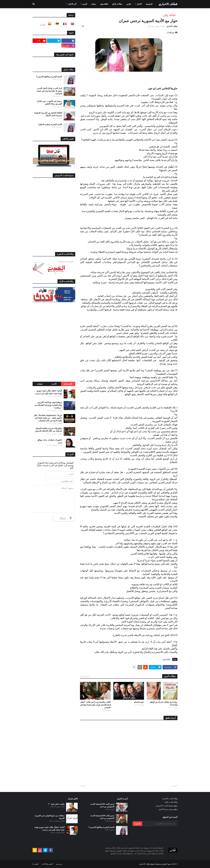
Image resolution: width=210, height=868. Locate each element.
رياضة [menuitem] (94, 4)
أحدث (174, 786)
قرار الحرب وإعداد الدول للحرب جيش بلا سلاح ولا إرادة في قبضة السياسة (49, 91)
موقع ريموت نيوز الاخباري (168, 809)
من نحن (59, 864)
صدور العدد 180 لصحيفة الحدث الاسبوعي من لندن (102, 817)
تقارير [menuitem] (129, 4)
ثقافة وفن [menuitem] (104, 4)
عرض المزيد (85, 676)
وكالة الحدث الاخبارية (170, 799)
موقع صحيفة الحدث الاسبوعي (166, 806)
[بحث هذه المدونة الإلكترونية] (160, 824)
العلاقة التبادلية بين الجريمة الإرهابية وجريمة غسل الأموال (48, 114)
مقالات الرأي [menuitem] (117, 4)
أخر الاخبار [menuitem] (72, 4)
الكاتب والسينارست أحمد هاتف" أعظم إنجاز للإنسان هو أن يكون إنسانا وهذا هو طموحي (96, 705)
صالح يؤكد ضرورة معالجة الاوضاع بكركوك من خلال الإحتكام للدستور (49, 430)
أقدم (83, 786)
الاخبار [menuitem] (139, 4)
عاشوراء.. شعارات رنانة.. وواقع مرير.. (50, 441)
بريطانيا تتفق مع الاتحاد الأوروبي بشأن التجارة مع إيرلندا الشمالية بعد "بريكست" (48, 405)
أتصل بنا (36, 864)
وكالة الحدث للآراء (171, 802)
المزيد (43, 25)
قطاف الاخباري (168, 4)
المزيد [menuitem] (85, 4)
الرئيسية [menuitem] (149, 4)
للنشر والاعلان (47, 864)
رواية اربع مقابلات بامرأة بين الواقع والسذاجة (164, 703)
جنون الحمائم (139, 702)
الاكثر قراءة (68, 384)
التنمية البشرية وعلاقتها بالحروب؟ (49, 77)
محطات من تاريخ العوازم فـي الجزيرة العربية (50, 817)
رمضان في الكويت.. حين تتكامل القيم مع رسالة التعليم (49, 103)
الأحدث (54, 384)
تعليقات (40, 384)
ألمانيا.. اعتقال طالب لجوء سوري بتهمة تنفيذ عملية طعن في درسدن (49, 392)
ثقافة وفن (169, 15)
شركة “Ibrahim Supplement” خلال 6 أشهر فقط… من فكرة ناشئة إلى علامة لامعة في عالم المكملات (48, 418)
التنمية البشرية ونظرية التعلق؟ (50, 124)
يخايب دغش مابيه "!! (56, 804)
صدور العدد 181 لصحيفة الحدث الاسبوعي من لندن (102, 805)
